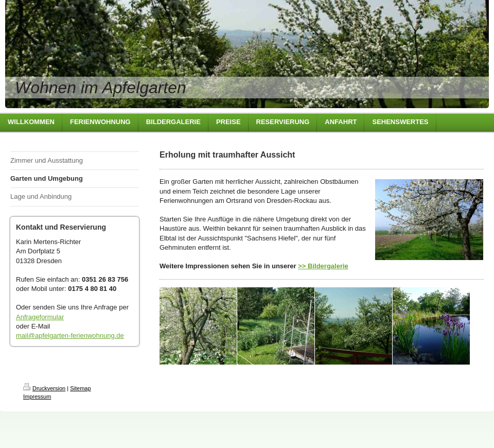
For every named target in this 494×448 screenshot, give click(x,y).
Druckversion (44, 388)
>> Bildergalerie (323, 266)
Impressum (37, 397)
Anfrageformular (40, 317)
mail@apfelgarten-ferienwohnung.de (70, 335)
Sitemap (80, 388)
